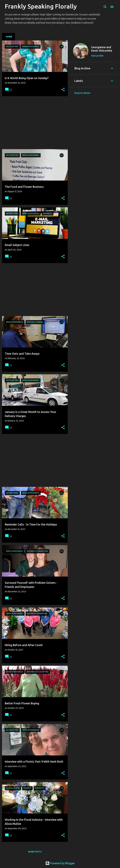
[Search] (105, 7)
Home (9, 37)
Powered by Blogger (60, 863)
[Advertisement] (34, 123)
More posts (35, 852)
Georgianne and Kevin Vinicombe (102, 49)
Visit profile (97, 56)
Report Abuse (82, 93)
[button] (63, 90)
